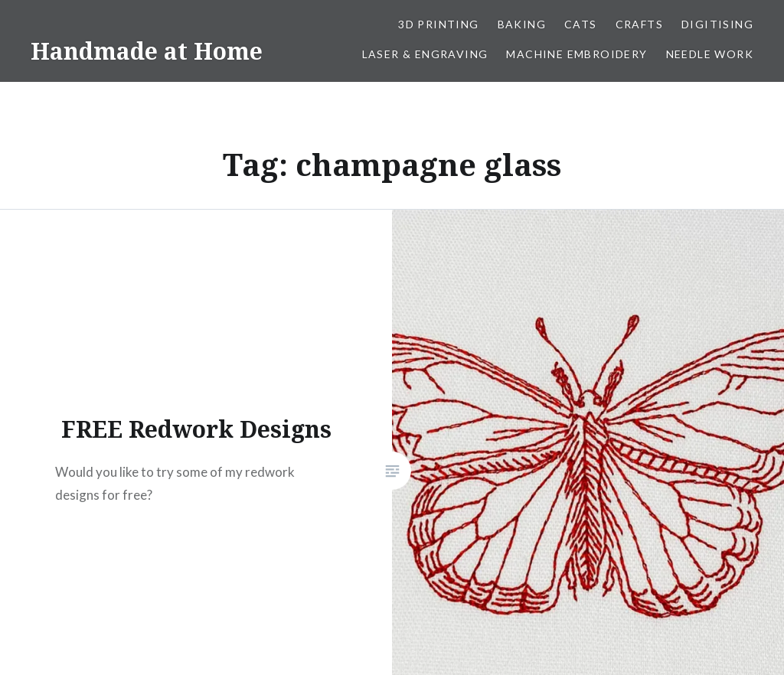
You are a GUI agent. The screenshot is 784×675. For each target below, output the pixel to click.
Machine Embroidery (577, 54)
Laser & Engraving (425, 54)
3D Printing (438, 24)
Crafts (639, 24)
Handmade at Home (147, 51)
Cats (581, 24)
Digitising (717, 24)
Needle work (710, 54)
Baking (522, 24)
